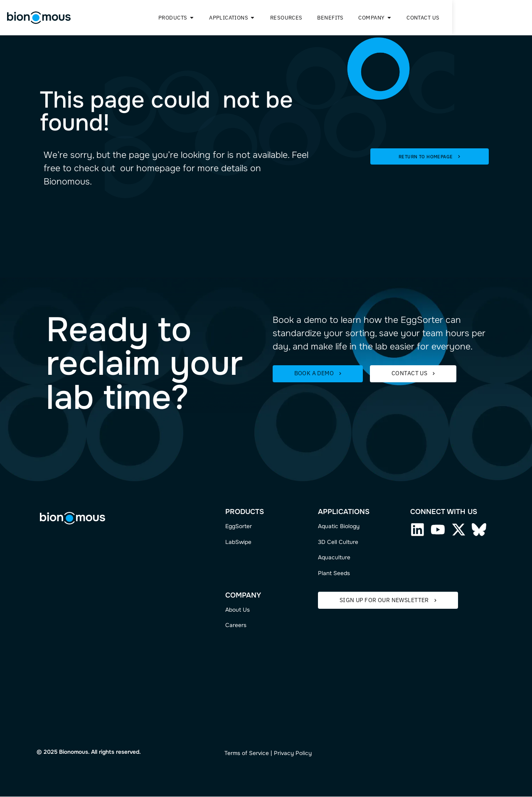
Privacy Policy (293, 754)
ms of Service (251, 754)
